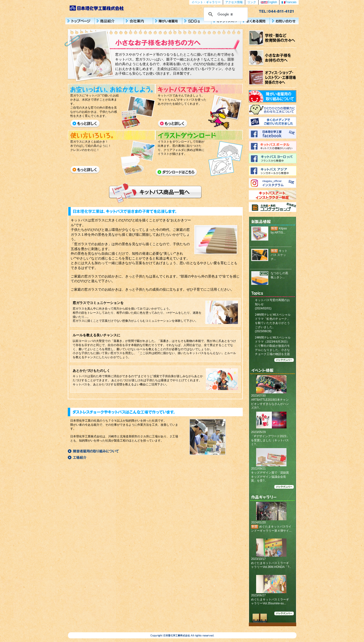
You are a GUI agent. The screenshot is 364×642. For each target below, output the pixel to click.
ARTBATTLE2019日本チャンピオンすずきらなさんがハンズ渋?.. (270, 404)
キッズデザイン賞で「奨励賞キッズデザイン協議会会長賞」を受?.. (270, 477)
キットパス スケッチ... (279, 255)
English (269, 2)
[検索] (225, 14)
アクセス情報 (234, 2)
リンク (252, 2)
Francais (289, 2)
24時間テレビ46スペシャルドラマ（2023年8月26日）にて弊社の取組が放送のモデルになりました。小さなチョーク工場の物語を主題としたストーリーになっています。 (273, 350)
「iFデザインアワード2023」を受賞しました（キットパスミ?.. (270, 440)
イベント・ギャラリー (206, 2)
